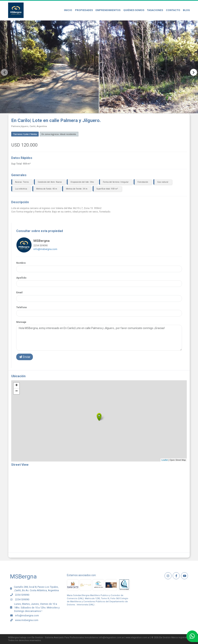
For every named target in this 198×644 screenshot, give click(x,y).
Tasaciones (155, 10)
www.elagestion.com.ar (138, 638)
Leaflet (165, 460)
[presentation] (4, 72)
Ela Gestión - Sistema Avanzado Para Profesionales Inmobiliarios (65, 638)
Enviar (25, 357)
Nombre (21, 263)
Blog (186, 10)
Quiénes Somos (134, 10)
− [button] (17, 391)
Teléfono (22, 307)
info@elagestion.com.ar (111, 638)
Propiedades (84, 10)
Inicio (68, 10)
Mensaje (21, 322)
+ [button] (17, 386)
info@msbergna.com (45, 249)
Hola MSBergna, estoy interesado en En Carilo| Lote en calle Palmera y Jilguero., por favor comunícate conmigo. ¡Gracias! (99, 338)
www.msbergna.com (27, 620)
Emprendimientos (108, 10)
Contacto (173, 10)
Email (19, 292)
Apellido (21, 278)
